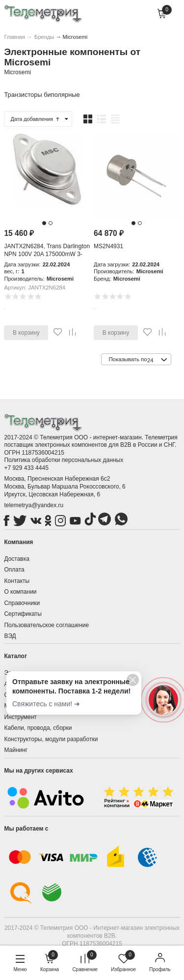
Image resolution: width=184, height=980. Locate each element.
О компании (20, 592)
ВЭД (10, 636)
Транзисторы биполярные (42, 95)
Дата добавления (35, 119)
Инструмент (20, 717)
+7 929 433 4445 (26, 468)
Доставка (17, 559)
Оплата (14, 570)
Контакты (17, 581)
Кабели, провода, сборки (38, 728)
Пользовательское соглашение (46, 625)
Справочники (22, 603)
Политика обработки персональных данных (64, 460)
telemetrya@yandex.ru (34, 505)
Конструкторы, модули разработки (51, 739)
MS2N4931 (108, 246)
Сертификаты (23, 614)
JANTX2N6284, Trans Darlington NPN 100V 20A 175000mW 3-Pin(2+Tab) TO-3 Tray (47, 254)
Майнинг (16, 750)
